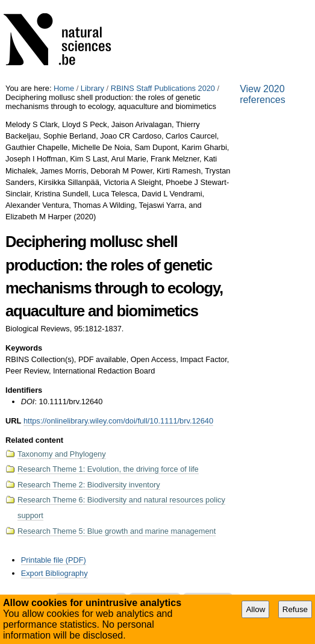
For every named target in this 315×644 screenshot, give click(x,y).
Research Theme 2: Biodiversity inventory (89, 485)
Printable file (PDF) (54, 560)
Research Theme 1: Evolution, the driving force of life (108, 469)
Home (64, 88)
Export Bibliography (55, 573)
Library (92, 88)
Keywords (24, 348)
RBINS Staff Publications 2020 (163, 88)
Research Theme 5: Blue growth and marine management (117, 531)
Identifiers (24, 390)
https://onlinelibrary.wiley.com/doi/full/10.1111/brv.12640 (118, 421)
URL (13, 421)
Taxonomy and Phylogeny (62, 454)
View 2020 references (263, 94)
